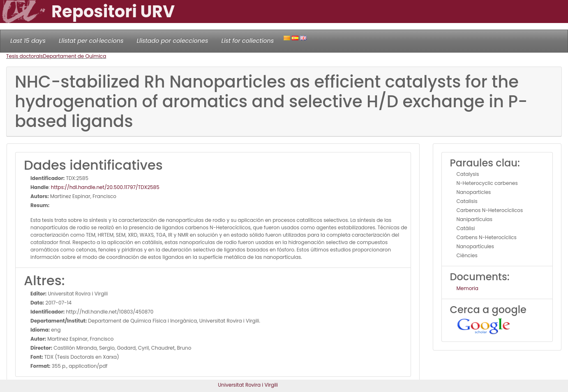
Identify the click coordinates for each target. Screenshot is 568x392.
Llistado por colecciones (173, 41)
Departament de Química (75, 56)
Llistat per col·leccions (91, 41)
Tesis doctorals (25, 56)
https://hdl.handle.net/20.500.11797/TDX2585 (105, 187)
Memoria (468, 288)
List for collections (247, 41)
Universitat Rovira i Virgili (248, 385)
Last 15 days (28, 41)
